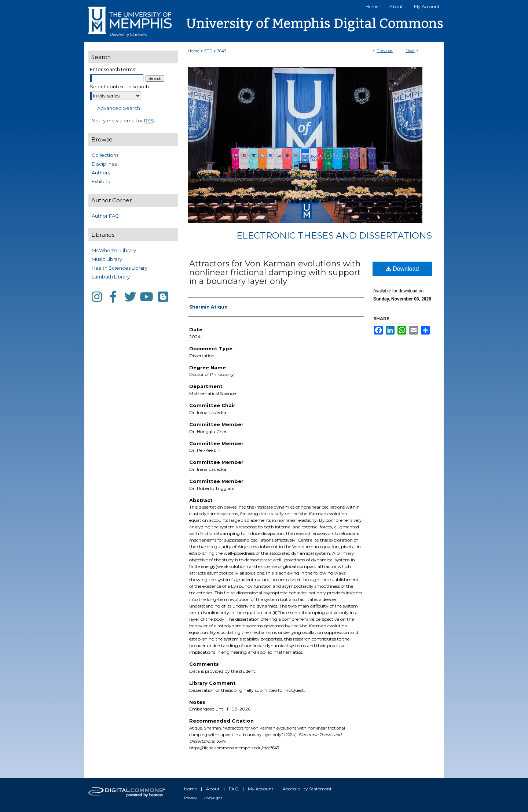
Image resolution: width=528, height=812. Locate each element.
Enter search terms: (113, 69)
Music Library (107, 259)
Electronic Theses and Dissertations (334, 235)
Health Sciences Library (120, 268)
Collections (105, 155)
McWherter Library (114, 250)
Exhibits (101, 181)
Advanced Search (119, 108)
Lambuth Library (111, 277)
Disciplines (104, 164)
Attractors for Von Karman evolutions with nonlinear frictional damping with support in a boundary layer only (275, 272)
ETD (208, 51)
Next (410, 51)
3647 (222, 51)
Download (402, 269)
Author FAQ (106, 216)
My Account (261, 789)
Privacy (190, 798)
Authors (101, 173)
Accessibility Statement (307, 789)
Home (194, 51)
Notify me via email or (123, 121)
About (213, 789)
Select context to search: (120, 86)
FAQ (234, 789)
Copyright (213, 798)
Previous (385, 51)
